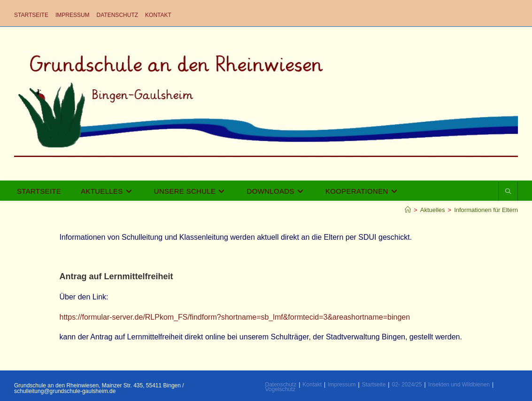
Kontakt (158, 15)
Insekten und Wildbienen (459, 385)
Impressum (73, 15)
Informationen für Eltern (486, 210)
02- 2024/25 (407, 385)
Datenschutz (117, 15)
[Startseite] (408, 210)
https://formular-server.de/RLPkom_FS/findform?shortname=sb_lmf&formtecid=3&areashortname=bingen (235, 317)
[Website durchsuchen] (508, 192)
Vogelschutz (281, 389)
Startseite (31, 15)
